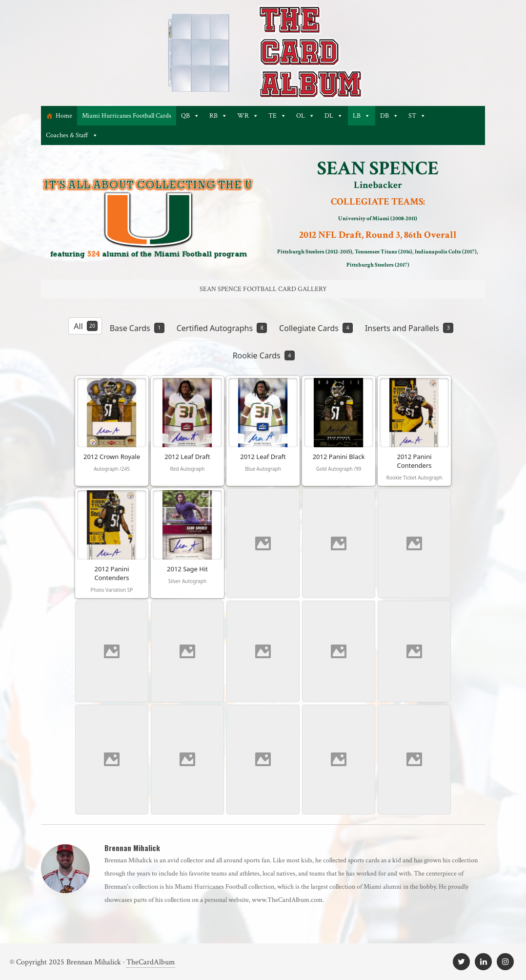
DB (389, 116)
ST (417, 116)
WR (248, 116)
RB (218, 116)
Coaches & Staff (72, 135)
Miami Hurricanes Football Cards (127, 116)
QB (190, 116)
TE (277, 116)
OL (305, 116)
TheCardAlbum (151, 962)
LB (362, 116)
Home (64, 116)
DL (334, 116)
